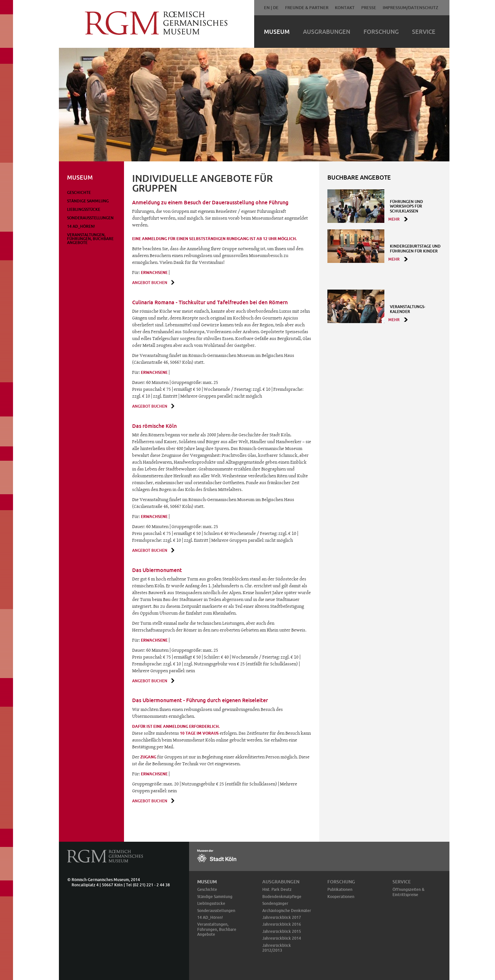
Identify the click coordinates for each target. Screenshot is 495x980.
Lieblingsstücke (84, 209)
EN (267, 7)
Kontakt (345, 7)
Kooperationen (341, 897)
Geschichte (79, 192)
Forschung (381, 32)
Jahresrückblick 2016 (282, 924)
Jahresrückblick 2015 (282, 931)
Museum (277, 32)
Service (424, 32)
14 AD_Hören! (81, 226)
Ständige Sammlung (88, 201)
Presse (369, 7)
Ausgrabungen (327, 32)
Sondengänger (275, 903)
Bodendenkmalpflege (282, 897)
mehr (394, 219)
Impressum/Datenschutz (411, 7)
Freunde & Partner (307, 7)
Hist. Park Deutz (277, 889)
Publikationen (340, 889)
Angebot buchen (150, 283)
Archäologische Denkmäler (287, 911)
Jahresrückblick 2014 (282, 938)
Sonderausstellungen (90, 218)
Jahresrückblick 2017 (282, 917)
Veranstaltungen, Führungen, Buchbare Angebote (90, 239)
